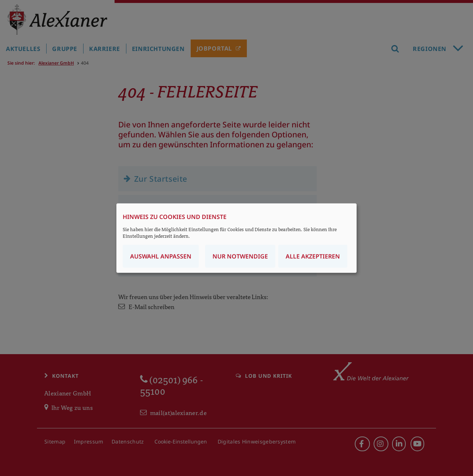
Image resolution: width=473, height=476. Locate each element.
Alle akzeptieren (313, 256)
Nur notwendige (240, 256)
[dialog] (236, 238)
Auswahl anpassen (161, 256)
